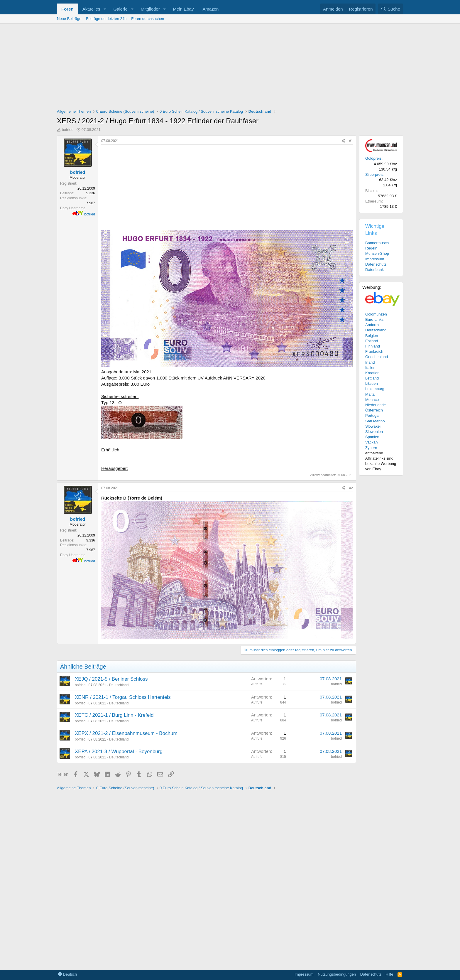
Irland (370, 362)
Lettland (372, 378)
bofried (68, 130)
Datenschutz (376, 264)
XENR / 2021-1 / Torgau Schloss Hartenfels (123, 697)
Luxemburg (375, 389)
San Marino (375, 421)
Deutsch (67, 974)
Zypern (371, 448)
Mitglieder (150, 9)
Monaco (372, 400)
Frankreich (374, 351)
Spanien (372, 437)
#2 (351, 488)
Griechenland (377, 357)
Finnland (373, 346)
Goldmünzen (376, 314)
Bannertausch (377, 243)
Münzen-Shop (377, 253)
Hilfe (390, 974)
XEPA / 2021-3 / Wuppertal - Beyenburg (119, 752)
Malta (370, 394)
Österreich (374, 410)
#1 (351, 141)
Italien (370, 368)
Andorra (372, 325)
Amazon (210, 9)
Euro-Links (374, 319)
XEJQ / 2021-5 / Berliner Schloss (111, 679)
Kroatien (372, 373)
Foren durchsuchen (148, 19)
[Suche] (390, 9)
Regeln (371, 248)
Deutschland (119, 685)
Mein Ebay (184, 9)
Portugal (372, 415)
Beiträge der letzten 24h (106, 19)
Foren (67, 9)
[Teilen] (343, 141)
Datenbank (374, 270)
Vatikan (371, 442)
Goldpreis (373, 158)
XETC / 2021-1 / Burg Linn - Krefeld (114, 715)
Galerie (120, 9)
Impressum (375, 259)
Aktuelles (91, 9)
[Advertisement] (230, 68)
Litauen (372, 383)
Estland (372, 341)
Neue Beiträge (69, 19)
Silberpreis (374, 174)
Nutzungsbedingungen (337, 974)
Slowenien (374, 432)
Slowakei (373, 426)
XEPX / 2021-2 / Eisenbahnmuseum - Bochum (126, 733)
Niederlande (376, 405)
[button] (105, 9)
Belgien (372, 336)
